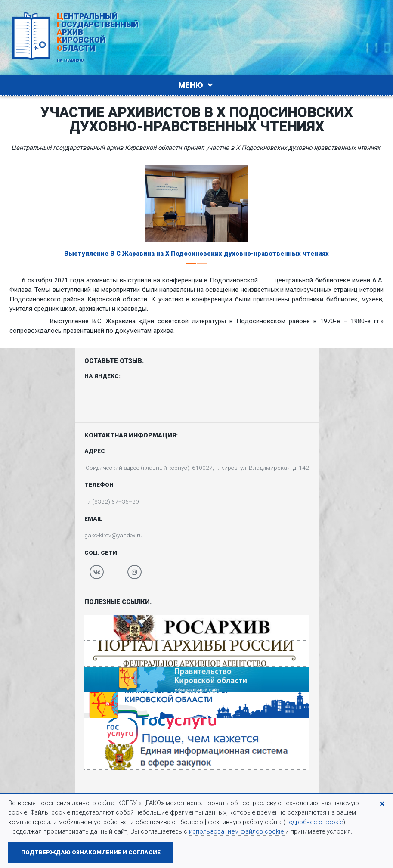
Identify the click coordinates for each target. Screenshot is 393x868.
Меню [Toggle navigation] (197, 85)
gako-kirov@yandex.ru (108, 537)
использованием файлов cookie (237, 831)
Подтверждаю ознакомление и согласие (91, 852)
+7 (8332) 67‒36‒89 (106, 503)
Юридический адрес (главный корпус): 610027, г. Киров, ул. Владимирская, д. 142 (197, 468)
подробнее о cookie (314, 822)
